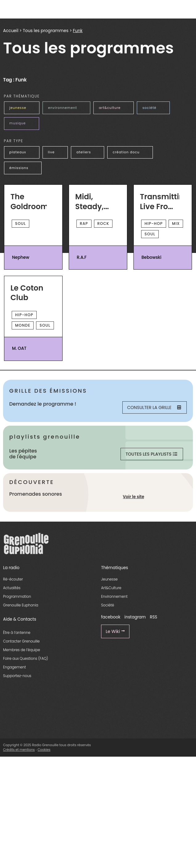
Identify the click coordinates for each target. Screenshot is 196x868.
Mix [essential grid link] (176, 223)
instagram (135, 617)
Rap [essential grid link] (84, 223)
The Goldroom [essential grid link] (29, 202)
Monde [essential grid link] (23, 325)
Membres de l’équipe (22, 650)
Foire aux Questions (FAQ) (26, 659)
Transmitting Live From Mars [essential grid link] (160, 202)
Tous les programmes (46, 31)
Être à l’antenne (17, 633)
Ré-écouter (13, 579)
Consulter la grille (154, 407)
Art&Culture (111, 588)
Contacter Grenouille (21, 641)
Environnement (114, 597)
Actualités (12, 588)
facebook (111, 617)
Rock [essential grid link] (103, 223)
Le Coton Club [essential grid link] (27, 293)
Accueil (11, 31)
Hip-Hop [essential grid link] (154, 223)
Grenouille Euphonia (21, 605)
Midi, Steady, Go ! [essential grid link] (89, 202)
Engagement (14, 667)
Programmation (17, 597)
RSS (153, 617)
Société (108, 605)
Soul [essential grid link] (20, 223)
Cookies (44, 750)
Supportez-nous (17, 676)
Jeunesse (109, 579)
